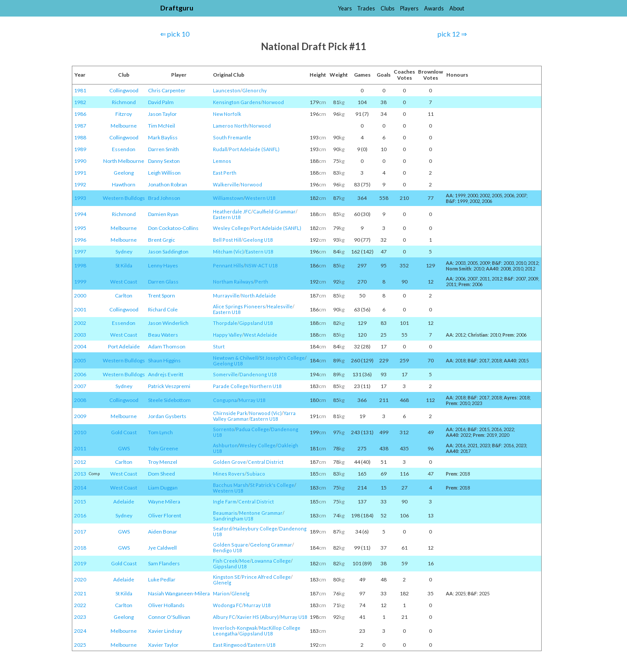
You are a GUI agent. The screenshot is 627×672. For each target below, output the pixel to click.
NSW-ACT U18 (261, 265)
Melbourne (124, 126)
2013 (80, 474)
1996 (80, 240)
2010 (80, 432)
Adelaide (124, 501)
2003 (80, 335)
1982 (80, 102)
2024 (80, 631)
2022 (80, 605)
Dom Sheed (162, 474)
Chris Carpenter (167, 90)
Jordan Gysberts (167, 416)
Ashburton (225, 445)
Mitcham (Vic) (228, 252)
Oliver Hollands (166, 605)
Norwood (273, 102)
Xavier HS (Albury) (258, 617)
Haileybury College (255, 528)
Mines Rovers (229, 474)
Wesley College (231, 228)
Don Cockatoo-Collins (173, 228)
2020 (80, 579)
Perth (262, 282)
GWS (124, 448)
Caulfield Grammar (274, 211)
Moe (245, 561)
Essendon (124, 149)
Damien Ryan (163, 214)
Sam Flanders (164, 563)
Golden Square (231, 545)
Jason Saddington (168, 252)
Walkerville (226, 184)
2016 (80, 515)
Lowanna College (271, 561)
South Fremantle (232, 137)
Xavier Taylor (163, 645)
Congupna (225, 400)
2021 (80, 593)
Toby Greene (163, 448)
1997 (80, 252)
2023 (80, 617)
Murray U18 (252, 400)
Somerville (225, 374)
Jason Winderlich (168, 323)
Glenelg (222, 583)
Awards (434, 8)
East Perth (225, 173)
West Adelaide (261, 335)
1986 (80, 114)
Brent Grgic (162, 240)
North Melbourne (124, 161)
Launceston (227, 90)
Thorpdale (225, 323)
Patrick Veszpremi (169, 386)
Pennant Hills (228, 265)
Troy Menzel (163, 462)
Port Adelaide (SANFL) (254, 149)
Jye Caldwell (162, 548)
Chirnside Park (230, 413)
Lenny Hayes (163, 265)
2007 (80, 386)
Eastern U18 (227, 217)
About (457, 8)
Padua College (253, 429)
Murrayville (226, 295)
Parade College (231, 386)
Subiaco (256, 474)
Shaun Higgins (164, 360)
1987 (80, 126)
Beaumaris (225, 513)
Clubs (388, 8)
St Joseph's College (282, 358)
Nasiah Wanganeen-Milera (179, 593)
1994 (80, 214)
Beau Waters (163, 335)
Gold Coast (124, 432)
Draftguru (177, 8)
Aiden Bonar (163, 532)
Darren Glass (163, 282)
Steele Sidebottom (169, 400)
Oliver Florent (165, 515)
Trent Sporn (162, 295)
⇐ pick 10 (175, 34)
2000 (80, 295)
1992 (80, 184)
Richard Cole (163, 309)
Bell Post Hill (227, 240)
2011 (80, 448)
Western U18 (260, 198)
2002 (80, 323)
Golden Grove (229, 462)
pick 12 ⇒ (452, 34)
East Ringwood (229, 645)
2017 (80, 532)
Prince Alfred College (266, 577)
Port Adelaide (124, 346)
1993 (80, 198)
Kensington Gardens (237, 102)
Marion (221, 593)
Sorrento (224, 429)
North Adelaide (259, 295)
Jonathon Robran (168, 184)
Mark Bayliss (163, 137)
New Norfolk (227, 114)
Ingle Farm (225, 501)
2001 (80, 309)
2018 (80, 548)
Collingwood (124, 90)
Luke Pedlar (162, 579)
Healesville (280, 306)
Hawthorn (124, 184)
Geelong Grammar (271, 545)
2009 (80, 416)
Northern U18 (266, 386)
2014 (80, 488)
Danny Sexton (164, 161)
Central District (266, 462)
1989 (80, 149)
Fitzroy (124, 114)
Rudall (220, 149)
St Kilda (124, 265)
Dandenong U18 (258, 374)
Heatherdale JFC (232, 211)
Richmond (124, 102)
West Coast (124, 282)
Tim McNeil (162, 126)
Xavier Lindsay (165, 631)
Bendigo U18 (227, 550)
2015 (80, 501)
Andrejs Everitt (166, 374)
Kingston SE (226, 577)
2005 (80, 360)
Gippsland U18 (256, 323)
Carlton (124, 295)
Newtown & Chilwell (235, 358)
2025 (80, 645)
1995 (80, 228)
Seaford (222, 528)
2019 (80, 563)
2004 (80, 346)
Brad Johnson (164, 198)
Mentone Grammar (261, 513)
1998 (80, 265)
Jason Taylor (162, 114)
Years (345, 8)
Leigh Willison (164, 173)
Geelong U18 (258, 240)
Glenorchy (255, 90)
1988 (80, 137)
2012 (80, 462)
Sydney (124, 252)
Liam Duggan (163, 488)
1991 (80, 173)
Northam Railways (233, 282)
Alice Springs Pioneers (239, 306)
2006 (80, 374)
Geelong (124, 173)
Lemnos (222, 161)
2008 (80, 400)
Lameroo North (230, 126)
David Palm (161, 102)
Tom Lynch (160, 432)
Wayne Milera (164, 501)
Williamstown (228, 198)
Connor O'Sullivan (169, 617)
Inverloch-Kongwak (235, 628)
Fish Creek (225, 561)
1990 (80, 161)
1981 (80, 90)
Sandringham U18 (233, 518)
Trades (366, 8)
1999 (80, 282)
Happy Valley (228, 335)
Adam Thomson (167, 346)
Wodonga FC (228, 605)
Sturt (219, 346)
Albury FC (224, 617)
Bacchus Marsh (231, 485)
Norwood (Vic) (265, 413)
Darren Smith (163, 149)
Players (409, 8)
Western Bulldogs (124, 198)
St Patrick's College (272, 485)
